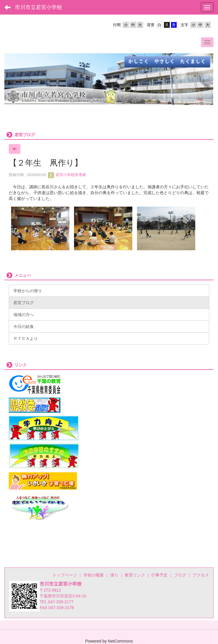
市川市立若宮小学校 (38, 7)
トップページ (65, 575)
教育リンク (135, 575)
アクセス (201, 575)
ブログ (180, 575)
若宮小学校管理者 (67, 175)
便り (114, 575)
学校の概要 (94, 575)
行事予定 (159, 575)
